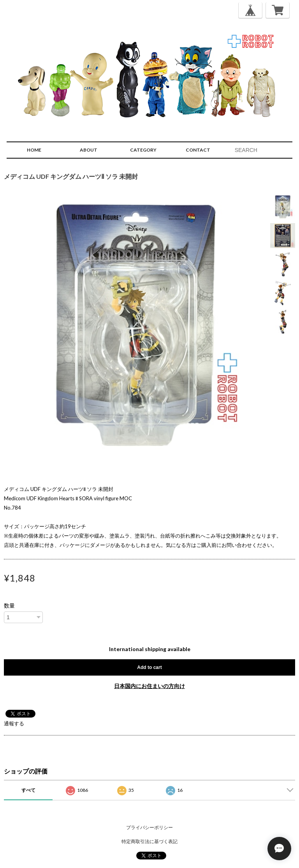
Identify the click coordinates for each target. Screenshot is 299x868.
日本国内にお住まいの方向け (149, 686)
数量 (9, 606)
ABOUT (89, 150)
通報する (14, 723)
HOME (34, 150)
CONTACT (198, 150)
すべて (28, 790)
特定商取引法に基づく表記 (149, 841)
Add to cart (149, 667)
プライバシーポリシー (149, 827)
